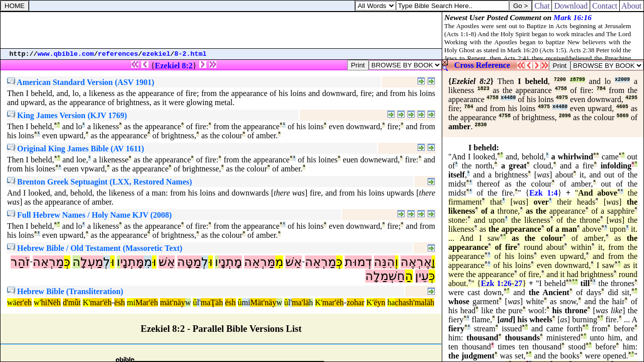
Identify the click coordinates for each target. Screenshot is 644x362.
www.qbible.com (66, 54)
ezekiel (156, 54)
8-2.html (191, 54)
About (632, 6)
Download (571, 6)
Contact (605, 6)
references (118, 54)
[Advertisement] (221, 30)
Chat (542, 6)
